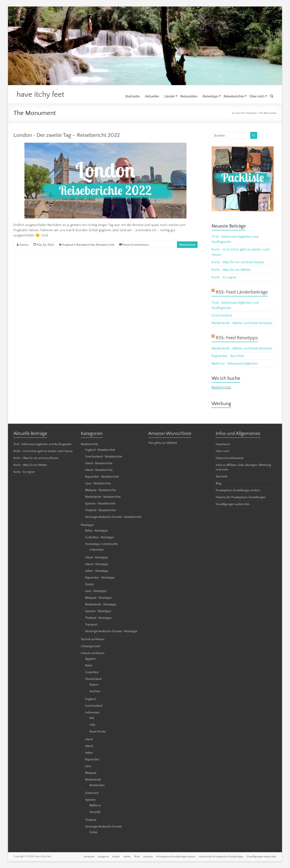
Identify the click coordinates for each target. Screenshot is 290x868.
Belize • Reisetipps (96, 531)
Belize (89, 666)
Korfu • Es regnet (224, 278)
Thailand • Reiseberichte (100, 511)
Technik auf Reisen (93, 640)
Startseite (132, 96)
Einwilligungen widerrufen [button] (233, 504)
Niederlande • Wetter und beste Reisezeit (242, 323)
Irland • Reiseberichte (99, 464)
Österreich (92, 793)
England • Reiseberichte (79, 245)
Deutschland (93, 679)
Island (89, 746)
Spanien (90, 800)
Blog (218, 484)
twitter (127, 857)
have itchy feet (41, 95)
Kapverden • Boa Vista (228, 356)
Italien (89, 753)
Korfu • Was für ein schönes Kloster (238, 262)
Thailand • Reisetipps (98, 618)
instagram (102, 857)
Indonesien (97, 550)
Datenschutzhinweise (230, 458)
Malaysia (91, 773)
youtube (148, 857)
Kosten (90, 585)
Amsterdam (97, 786)
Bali (92, 718)
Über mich (257, 96)
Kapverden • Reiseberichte (102, 477)
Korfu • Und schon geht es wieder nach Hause (43, 451)
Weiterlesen (187, 245)
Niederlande (93, 780)
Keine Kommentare (136, 245)
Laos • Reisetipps (96, 591)
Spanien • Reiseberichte (100, 504)
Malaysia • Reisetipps (98, 598)
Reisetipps (210, 96)
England (90, 699)
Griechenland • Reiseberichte (104, 457)
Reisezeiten (189, 96)
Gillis (92, 725)
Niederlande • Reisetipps (101, 605)
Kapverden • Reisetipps (100, 578)
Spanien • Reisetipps (98, 611)
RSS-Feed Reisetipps (237, 338)
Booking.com (221, 388)
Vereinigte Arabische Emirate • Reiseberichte (113, 517)
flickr (137, 857)
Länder (170, 96)
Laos (88, 766)
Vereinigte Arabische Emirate (104, 827)
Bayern (94, 685)
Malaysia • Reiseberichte (101, 490)
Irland (89, 740)
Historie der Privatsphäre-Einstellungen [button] (241, 498)
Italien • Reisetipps (97, 571)
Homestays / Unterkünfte (101, 544)
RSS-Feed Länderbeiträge (242, 292)
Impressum (223, 445)
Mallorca (95, 806)
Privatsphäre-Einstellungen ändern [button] (238, 491)
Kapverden (92, 760)
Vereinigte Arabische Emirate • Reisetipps (111, 632)
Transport (91, 625)
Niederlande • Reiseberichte (103, 497)
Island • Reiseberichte (99, 470)
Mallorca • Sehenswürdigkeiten (235, 364)
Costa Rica (92, 672)
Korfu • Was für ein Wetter (231, 270)
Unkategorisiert (91, 647)
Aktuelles (152, 96)
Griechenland (222, 316)
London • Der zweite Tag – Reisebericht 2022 (67, 135)
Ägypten (91, 659)
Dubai (93, 832)
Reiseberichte (234, 96)
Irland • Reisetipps (97, 558)
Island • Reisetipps (97, 564)
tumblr (115, 857)
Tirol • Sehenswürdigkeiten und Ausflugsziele (42, 445)
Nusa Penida (97, 732)
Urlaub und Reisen (93, 653)
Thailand (91, 820)
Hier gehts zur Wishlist (163, 443)
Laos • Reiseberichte (98, 484)
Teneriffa (95, 812)
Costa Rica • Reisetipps (100, 538)
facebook (88, 857)
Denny (24, 245)
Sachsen (95, 692)
